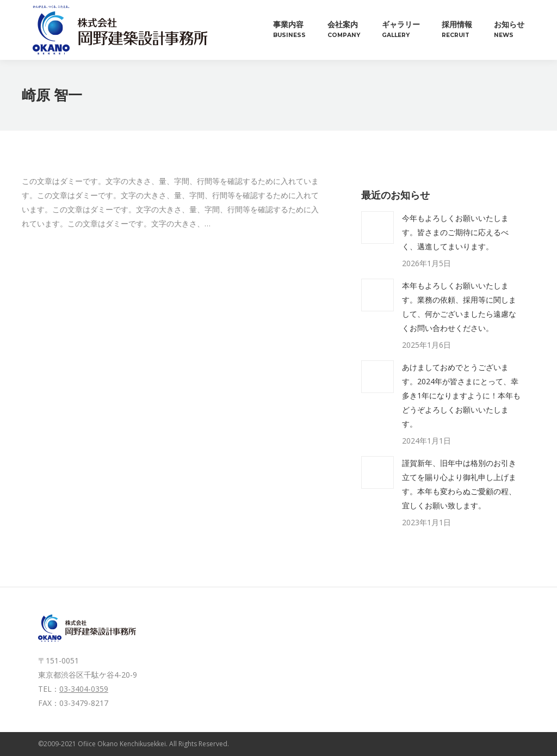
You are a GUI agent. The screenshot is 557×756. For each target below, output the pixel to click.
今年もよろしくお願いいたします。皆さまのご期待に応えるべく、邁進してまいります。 (455, 232)
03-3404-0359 (84, 689)
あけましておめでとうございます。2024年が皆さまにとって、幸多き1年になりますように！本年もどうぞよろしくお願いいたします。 (461, 395)
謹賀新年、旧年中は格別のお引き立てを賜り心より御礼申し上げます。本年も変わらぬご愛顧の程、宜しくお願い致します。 (459, 484)
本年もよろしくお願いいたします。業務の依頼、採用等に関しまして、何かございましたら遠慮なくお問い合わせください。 (459, 307)
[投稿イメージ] (377, 228)
